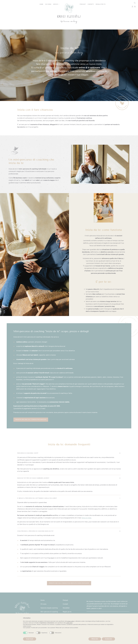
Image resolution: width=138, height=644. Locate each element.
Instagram (3, 3)
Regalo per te (101, 4)
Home (41, 4)
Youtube (6, 3)
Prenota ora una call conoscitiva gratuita (31, 420)
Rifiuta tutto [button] (95, 639)
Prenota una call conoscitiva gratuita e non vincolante (69, 583)
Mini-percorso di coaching (49, 612)
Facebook (8, 3)
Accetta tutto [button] (108, 639)
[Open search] (135, 3)
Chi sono (48, 4)
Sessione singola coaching (49, 608)
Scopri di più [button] (30, 639)
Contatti (91, 4)
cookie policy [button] (69, 623)
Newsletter (66, 608)
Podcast (83, 4)
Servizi (56, 4)
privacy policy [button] (71, 621)
